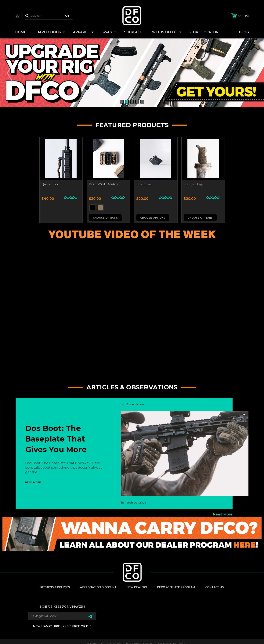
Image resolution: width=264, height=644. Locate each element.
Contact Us (214, 587)
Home (21, 32)
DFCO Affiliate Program (176, 587)
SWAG (109, 32)
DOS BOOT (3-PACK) (104, 184)
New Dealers (137, 587)
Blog (244, 32)
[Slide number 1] (132, 73)
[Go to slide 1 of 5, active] (122, 102)
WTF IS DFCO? (167, 32)
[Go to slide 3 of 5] (132, 102)
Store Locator (204, 32)
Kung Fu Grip (193, 184)
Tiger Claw (144, 184)
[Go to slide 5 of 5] (142, 102)
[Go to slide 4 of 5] (137, 102)
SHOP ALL (133, 32)
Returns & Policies (55, 587)
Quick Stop (50, 184)
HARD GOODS (51, 32)
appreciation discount (98, 587)
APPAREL (83, 32)
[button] (132, 534)
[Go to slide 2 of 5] (127, 102)
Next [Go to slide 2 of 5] (255, 73)
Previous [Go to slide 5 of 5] (9, 73)
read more (223, 514)
